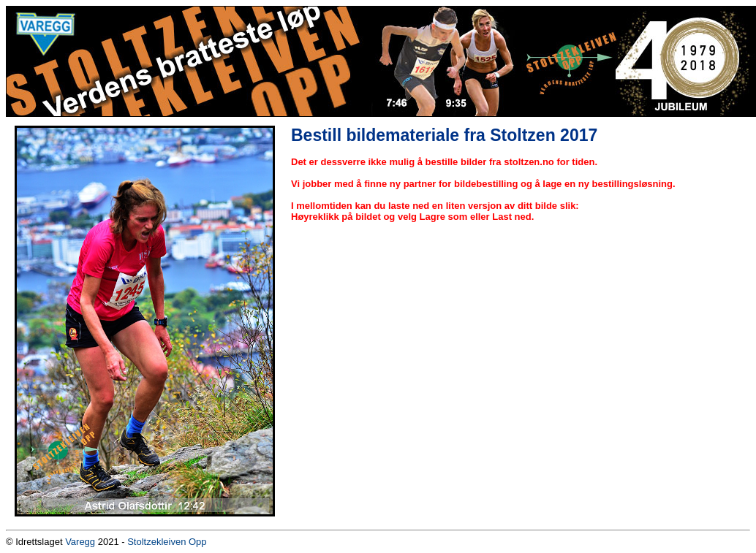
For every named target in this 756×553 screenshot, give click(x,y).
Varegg (80, 542)
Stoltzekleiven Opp (167, 542)
